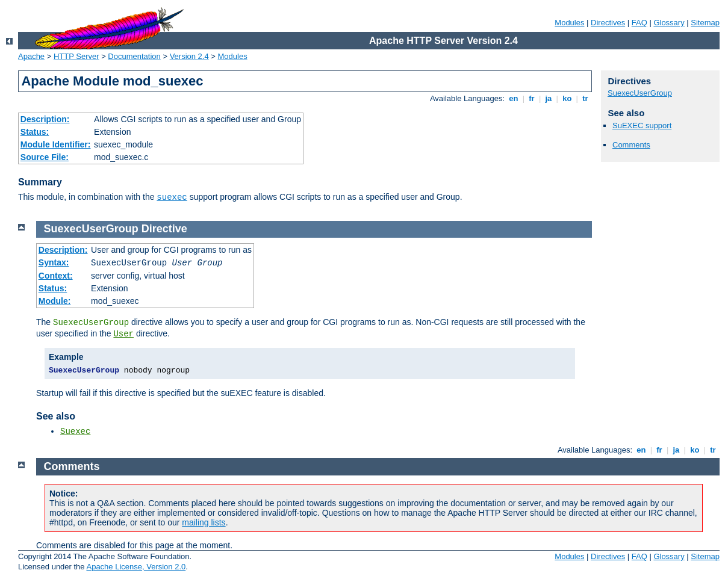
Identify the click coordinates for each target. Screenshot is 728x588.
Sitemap (705, 23)
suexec (172, 197)
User (123, 334)
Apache (31, 56)
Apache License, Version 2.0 (136, 567)
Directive (164, 229)
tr (586, 98)
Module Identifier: (56, 144)
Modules (569, 23)
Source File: (45, 157)
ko (567, 98)
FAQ (639, 23)
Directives (608, 23)
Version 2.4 (189, 56)
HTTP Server (76, 56)
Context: (56, 276)
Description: (45, 119)
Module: (55, 301)
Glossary (669, 23)
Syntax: (54, 262)
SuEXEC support (642, 125)
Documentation (134, 56)
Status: (35, 132)
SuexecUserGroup (640, 93)
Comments (631, 145)
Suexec (75, 432)
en (514, 98)
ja (549, 98)
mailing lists (204, 522)
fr (532, 98)
